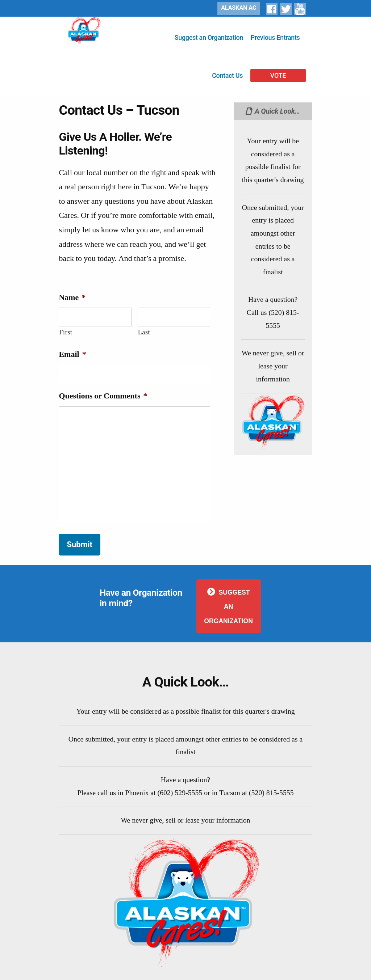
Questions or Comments (103, 396)
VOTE (278, 75)
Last (144, 332)
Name (72, 297)
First (66, 332)
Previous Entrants (275, 37)
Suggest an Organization (209, 37)
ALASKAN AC (239, 8)
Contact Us (227, 75)
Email (72, 354)
